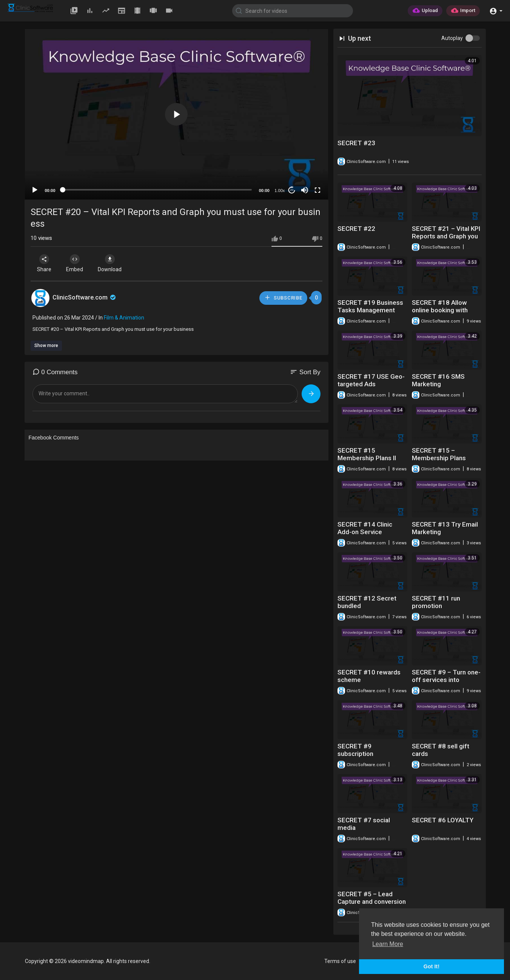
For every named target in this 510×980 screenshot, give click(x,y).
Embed (75, 263)
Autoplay (452, 38)
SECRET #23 (356, 143)
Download (110, 263)
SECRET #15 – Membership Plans (439, 454)
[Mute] (305, 190)
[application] (176, 114)
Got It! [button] (431, 966)
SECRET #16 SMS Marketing (438, 380)
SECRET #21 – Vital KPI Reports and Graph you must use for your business (446, 240)
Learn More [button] (388, 944)
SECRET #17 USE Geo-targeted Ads (371, 380)
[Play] (35, 190)
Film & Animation (124, 318)
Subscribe (283, 297)
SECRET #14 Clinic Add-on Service (365, 528)
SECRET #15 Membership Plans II (367, 454)
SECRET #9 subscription (355, 750)
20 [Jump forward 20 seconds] (292, 190)
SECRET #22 (356, 229)
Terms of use (340, 961)
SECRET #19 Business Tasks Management (370, 306)
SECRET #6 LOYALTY (443, 820)
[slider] (157, 190)
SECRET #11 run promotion (436, 602)
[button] (496, 10)
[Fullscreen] (317, 190)
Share (45, 263)
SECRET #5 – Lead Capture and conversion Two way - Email (372, 902)
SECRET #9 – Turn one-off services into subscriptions (446, 680)
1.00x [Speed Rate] (280, 190)
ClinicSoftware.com (85, 297)
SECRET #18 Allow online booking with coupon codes (440, 310)
